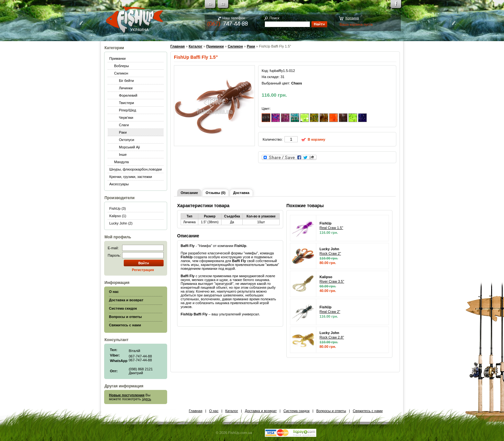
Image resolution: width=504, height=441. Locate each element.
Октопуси (127, 140)
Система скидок (297, 411)
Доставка (241, 193)
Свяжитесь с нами (368, 411)
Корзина (352, 18)
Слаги (124, 125)
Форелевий (128, 95)
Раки (123, 132)
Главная (178, 46)
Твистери (126, 103)
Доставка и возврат (261, 411)
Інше (123, 154)
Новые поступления (127, 395)
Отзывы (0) (216, 193)
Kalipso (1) (118, 216)
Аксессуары (119, 184)
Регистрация (143, 270)
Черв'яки (126, 118)
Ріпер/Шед (127, 110)
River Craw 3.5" (332, 281)
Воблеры (122, 66)
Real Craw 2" (330, 312)
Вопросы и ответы (331, 411)
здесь (147, 399)
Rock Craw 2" (330, 253)
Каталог (196, 46)
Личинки (126, 88)
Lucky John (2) (121, 223)
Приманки (117, 58)
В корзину (316, 139)
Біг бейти (126, 81)
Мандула (122, 162)
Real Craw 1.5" (331, 228)
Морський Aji (129, 147)
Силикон (121, 73)
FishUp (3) (117, 208)
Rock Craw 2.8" (332, 337)
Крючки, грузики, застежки (131, 177)
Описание (189, 193)
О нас (214, 411)
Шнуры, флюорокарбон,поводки (135, 169)
